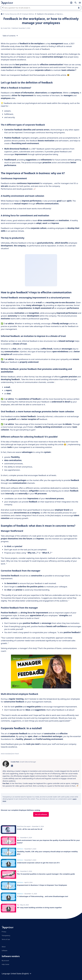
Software (5, 950)
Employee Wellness (28, 14)
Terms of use (6, 939)
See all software (41, 814)
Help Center (6, 964)
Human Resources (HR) (12, 14)
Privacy (4, 932)
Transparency (6, 935)
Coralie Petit (7, 28)
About (4, 947)
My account (5, 960)
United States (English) (21, 974)
